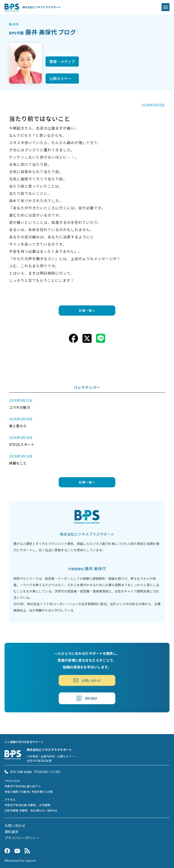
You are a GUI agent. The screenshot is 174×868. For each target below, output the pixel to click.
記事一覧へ (87, 310)
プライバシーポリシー (22, 838)
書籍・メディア (62, 61)
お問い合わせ (87, 680)
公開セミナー (60, 78)
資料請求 (87, 698)
